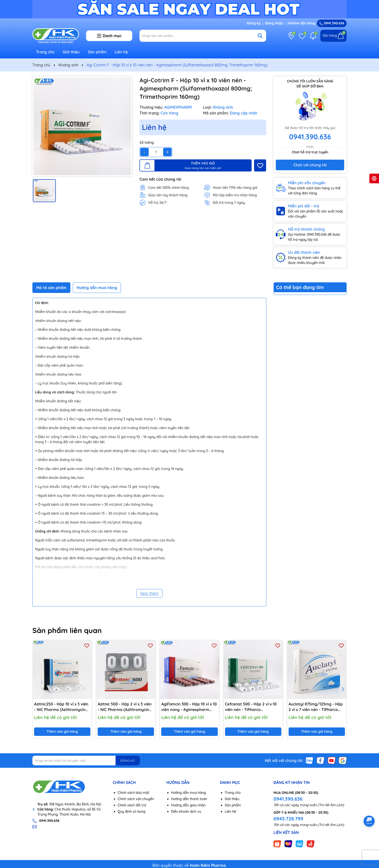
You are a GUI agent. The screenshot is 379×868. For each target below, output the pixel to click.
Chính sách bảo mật (134, 793)
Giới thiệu (71, 52)
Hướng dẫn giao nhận (188, 805)
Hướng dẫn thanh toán (189, 799)
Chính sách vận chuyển (136, 799)
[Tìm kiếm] (260, 36)
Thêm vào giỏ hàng (62, 732)
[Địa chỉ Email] (86, 761)
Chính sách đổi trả (132, 805)
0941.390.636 (288, 799)
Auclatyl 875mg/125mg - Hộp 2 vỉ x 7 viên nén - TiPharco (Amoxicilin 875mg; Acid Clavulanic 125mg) (316, 707)
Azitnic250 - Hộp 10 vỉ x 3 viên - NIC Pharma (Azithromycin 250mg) (61, 707)
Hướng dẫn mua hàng (189, 793)
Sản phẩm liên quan (67, 630)
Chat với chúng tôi (310, 165)
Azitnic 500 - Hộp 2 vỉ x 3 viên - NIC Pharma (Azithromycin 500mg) (125, 707)
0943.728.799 (288, 819)
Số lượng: (147, 142)
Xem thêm (149, 593)
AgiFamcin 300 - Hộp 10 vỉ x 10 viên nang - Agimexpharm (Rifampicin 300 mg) (189, 707)
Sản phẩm (97, 52)
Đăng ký (254, 23)
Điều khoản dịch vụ (186, 811)
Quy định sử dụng (132, 811)
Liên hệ (121, 52)
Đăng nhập (274, 23)
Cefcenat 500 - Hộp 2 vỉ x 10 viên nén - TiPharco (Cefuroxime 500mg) (251, 707)
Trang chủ (45, 52)
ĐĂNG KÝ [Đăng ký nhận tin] (128, 761)
